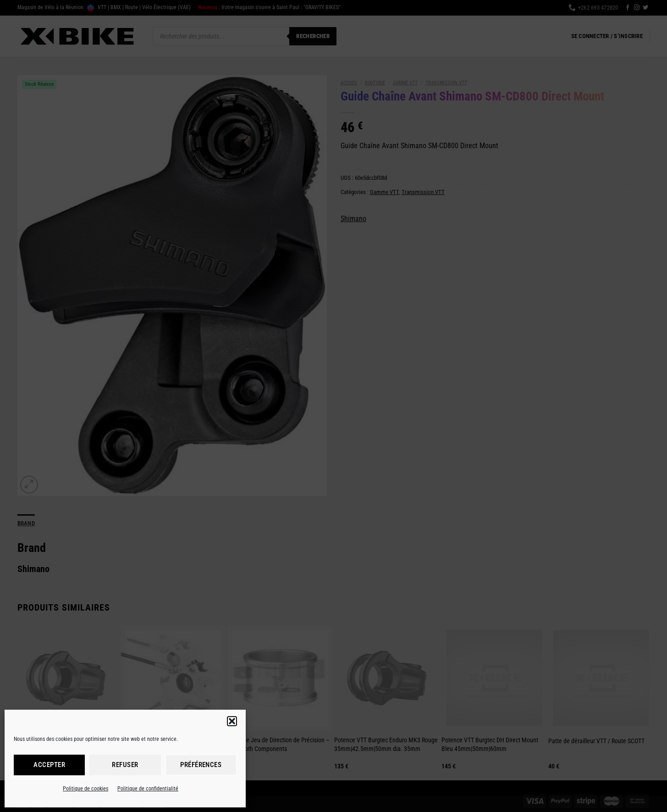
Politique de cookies (85, 789)
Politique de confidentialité (148, 789)
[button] (232, 721)
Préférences (201, 765)
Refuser (125, 765)
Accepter (49, 765)
